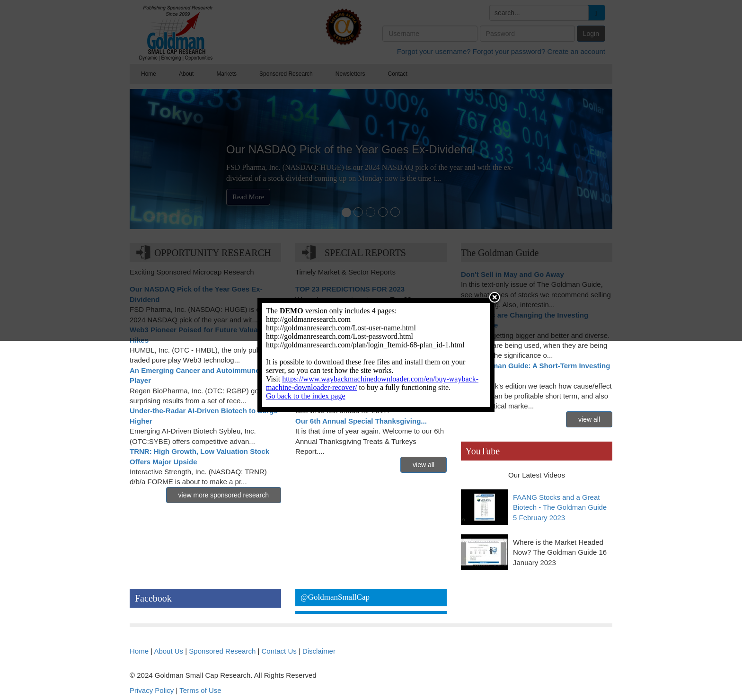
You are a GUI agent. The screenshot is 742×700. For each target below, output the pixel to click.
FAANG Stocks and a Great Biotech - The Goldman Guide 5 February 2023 (560, 507)
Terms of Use (200, 690)
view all (424, 465)
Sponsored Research (222, 651)
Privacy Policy (152, 690)
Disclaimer (319, 651)
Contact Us (279, 651)
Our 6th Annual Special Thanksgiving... (361, 421)
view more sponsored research (224, 495)
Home (139, 651)
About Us (168, 651)
